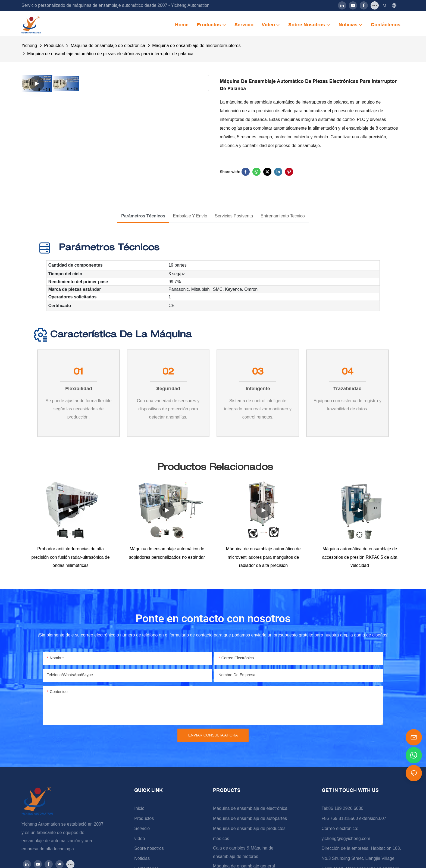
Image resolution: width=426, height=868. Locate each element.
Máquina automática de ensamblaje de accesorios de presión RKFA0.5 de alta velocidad (360, 557)
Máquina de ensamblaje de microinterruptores (196, 46)
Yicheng (29, 46)
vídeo (140, 839)
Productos (54, 46)
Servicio (142, 829)
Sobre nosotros (149, 849)
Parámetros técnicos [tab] (143, 216)
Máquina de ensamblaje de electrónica (108, 46)
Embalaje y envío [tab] (190, 216)
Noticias (142, 859)
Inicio (139, 809)
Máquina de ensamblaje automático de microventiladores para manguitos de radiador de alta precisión (263, 557)
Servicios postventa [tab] (234, 216)
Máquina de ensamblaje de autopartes (250, 819)
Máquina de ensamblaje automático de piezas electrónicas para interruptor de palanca (110, 54)
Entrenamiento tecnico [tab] (283, 216)
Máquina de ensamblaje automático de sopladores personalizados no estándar (167, 553)
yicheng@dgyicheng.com (346, 839)
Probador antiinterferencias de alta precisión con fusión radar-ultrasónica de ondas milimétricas (70, 557)
